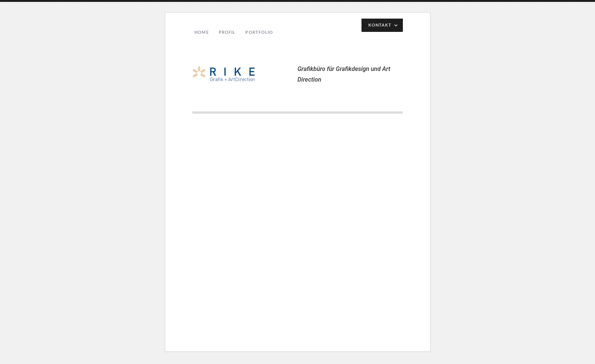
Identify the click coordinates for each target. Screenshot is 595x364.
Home (201, 32)
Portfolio (259, 32)
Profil (227, 32)
